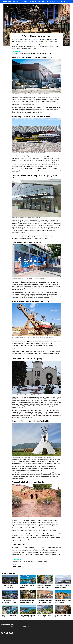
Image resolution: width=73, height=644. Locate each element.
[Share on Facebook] (15, 567)
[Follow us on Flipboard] (2, 633)
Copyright (14, 630)
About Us (19, 630)
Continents (16, 2)
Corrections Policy (33, 630)
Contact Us (6, 630)
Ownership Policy (41, 630)
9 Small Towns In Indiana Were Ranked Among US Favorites (62, 587)
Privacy (10, 630)
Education (41, 2)
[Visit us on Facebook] (5, 633)
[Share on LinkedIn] (23, 567)
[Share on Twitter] (18, 567)
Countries (24, 2)
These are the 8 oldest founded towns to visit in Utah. (29, 561)
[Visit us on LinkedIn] (12, 633)
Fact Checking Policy (25, 630)
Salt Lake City (41, 96)
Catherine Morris (15, 569)
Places (24, 569)
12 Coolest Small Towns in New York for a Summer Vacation (9, 602)
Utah (32, 41)
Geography (33, 2)
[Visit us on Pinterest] (10, 633)
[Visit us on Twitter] (7, 633)
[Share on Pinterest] (20, 567)
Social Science (50, 2)
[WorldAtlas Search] (71, 2)
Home (2, 630)
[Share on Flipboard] (13, 567)
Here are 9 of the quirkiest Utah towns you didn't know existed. (32, 53)
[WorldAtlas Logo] (6, 2)
